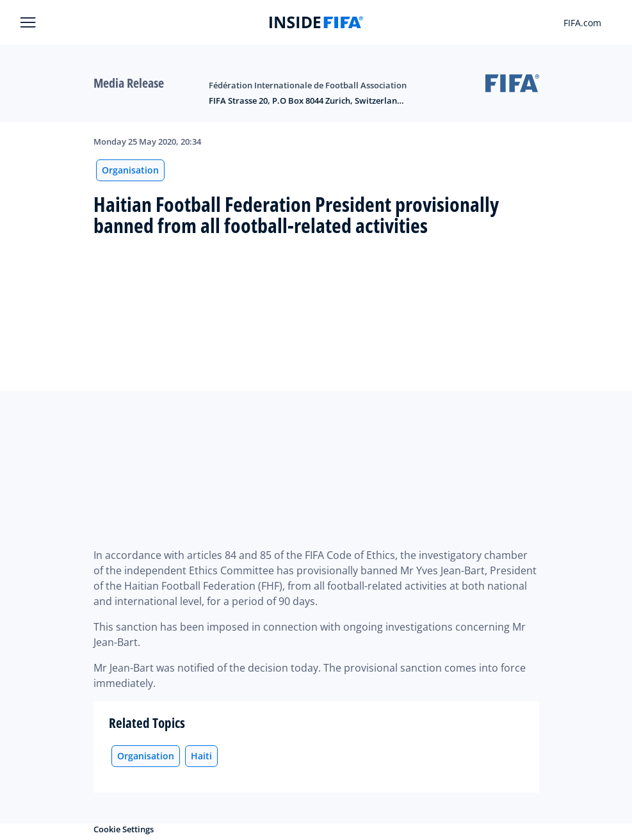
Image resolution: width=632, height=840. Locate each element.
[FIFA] (316, 22)
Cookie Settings (124, 829)
